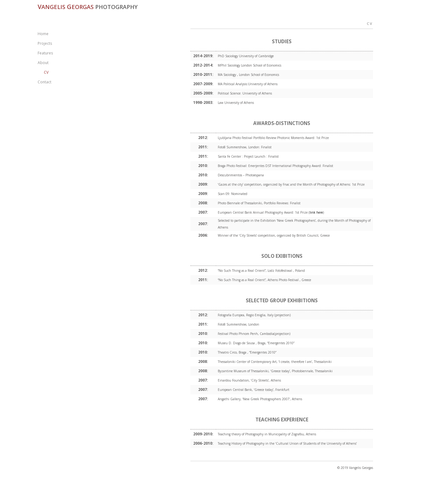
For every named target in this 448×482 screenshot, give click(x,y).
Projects (45, 43)
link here (316, 212)
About (43, 63)
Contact (44, 82)
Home (43, 34)
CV (46, 72)
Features (45, 53)
